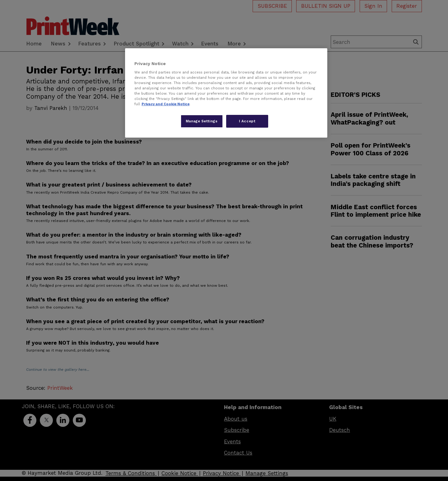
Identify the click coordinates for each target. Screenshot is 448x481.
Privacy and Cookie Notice (166, 104)
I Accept (247, 121)
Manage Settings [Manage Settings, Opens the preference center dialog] (202, 121)
